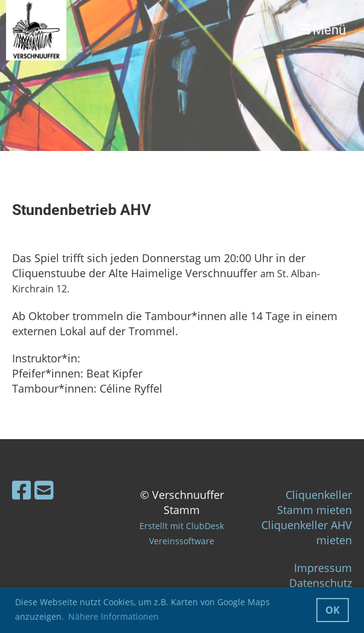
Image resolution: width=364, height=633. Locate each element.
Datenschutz (321, 583)
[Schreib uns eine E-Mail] (44, 490)
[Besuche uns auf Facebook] (22, 490)
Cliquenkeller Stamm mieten (315, 502)
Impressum (323, 568)
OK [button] (333, 610)
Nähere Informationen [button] (113, 616)
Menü (322, 30)
